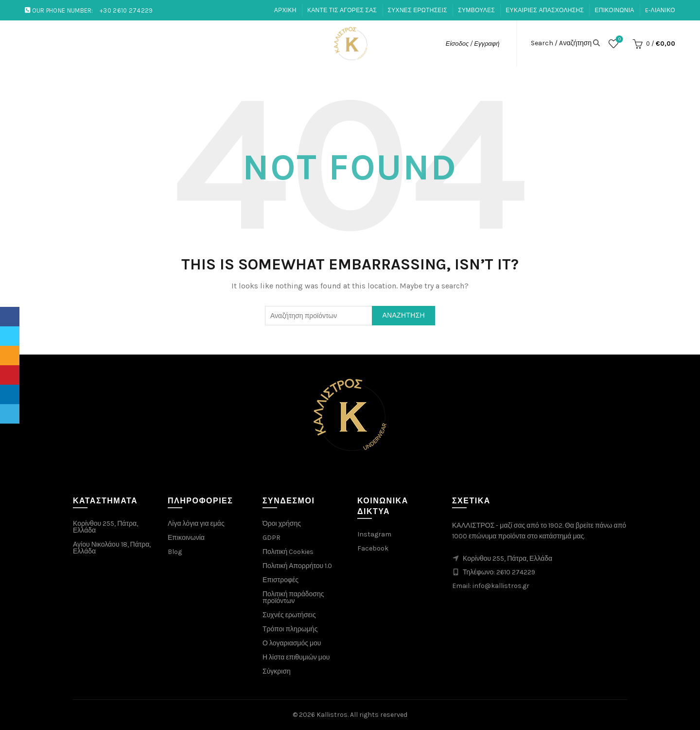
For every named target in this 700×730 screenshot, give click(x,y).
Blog (175, 552)
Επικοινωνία (186, 538)
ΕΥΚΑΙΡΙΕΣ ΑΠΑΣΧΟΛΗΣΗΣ (545, 10)
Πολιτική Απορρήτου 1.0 (297, 566)
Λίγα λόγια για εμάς (196, 524)
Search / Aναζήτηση (561, 43)
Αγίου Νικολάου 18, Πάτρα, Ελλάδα (112, 548)
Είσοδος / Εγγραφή (473, 44)
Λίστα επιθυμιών (619, 40)
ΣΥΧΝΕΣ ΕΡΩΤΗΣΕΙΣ (418, 10)
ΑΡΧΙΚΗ (285, 10)
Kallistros (332, 715)
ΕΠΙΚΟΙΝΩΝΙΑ (614, 10)
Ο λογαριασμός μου (292, 643)
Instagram (374, 534)
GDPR (271, 538)
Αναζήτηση (403, 315)
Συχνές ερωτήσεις (289, 615)
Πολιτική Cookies (288, 552)
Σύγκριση (277, 671)
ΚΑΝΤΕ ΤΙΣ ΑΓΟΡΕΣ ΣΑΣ (342, 10)
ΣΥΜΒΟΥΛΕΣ (476, 10)
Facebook (373, 548)
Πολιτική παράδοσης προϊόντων (293, 597)
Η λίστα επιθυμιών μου (296, 657)
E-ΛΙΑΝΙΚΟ (660, 10)
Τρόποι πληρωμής (290, 629)
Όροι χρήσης (282, 524)
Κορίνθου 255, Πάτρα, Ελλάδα (105, 527)
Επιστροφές (280, 580)
